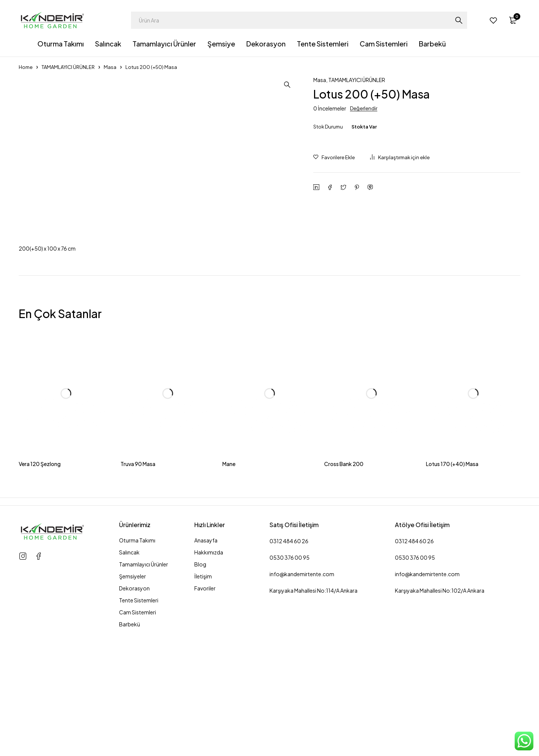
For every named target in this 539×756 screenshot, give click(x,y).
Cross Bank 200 (344, 592)
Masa (110, 67)
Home (26, 67)
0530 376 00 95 (290, 686)
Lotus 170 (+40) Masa (452, 592)
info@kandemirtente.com (302, 702)
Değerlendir (364, 108)
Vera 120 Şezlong (40, 592)
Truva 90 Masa (138, 592)
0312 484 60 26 (289, 669)
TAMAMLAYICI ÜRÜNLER (68, 67)
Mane (229, 592)
